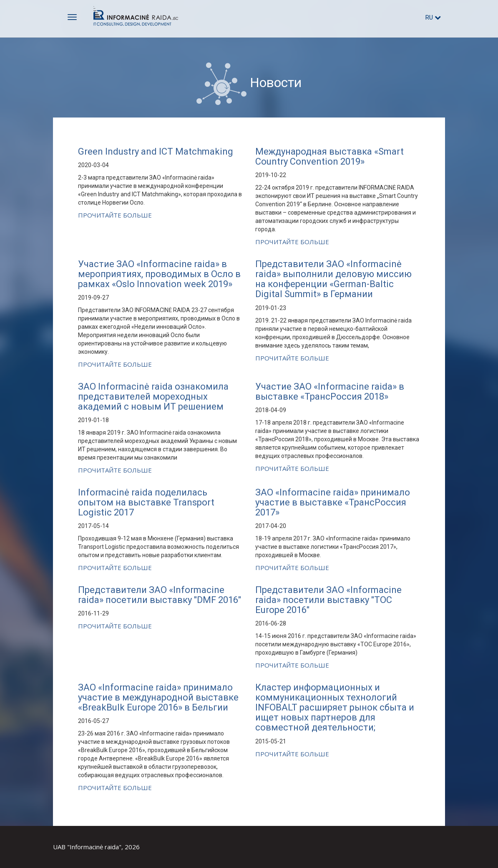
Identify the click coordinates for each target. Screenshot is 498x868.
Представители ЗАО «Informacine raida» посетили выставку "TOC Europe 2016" (328, 600)
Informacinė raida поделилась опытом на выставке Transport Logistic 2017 (146, 502)
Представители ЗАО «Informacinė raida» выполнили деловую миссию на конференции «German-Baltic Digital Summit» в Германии (333, 279)
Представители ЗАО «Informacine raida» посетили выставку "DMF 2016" (160, 595)
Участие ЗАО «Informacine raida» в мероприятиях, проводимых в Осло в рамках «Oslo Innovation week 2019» (159, 274)
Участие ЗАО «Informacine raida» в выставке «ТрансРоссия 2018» (330, 391)
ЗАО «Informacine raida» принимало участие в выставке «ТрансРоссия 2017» (333, 502)
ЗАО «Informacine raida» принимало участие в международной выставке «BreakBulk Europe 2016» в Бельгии (158, 697)
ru (433, 18)
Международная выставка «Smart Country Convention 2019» (329, 156)
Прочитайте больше (115, 215)
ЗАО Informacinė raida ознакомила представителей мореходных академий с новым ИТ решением (153, 396)
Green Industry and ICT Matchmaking (156, 151)
